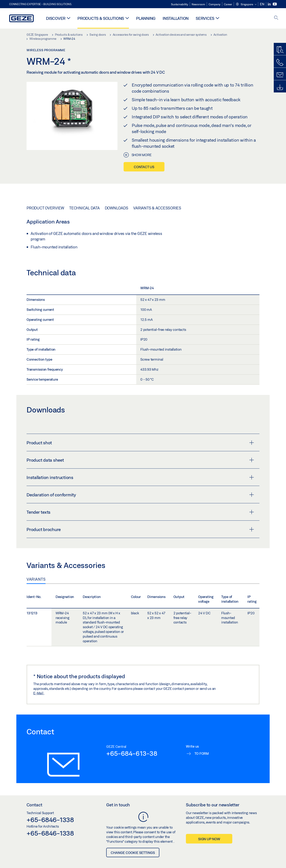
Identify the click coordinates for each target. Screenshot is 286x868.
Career (228, 4)
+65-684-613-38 (132, 753)
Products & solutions (101, 18)
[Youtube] (275, 4)
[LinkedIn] (270, 4)
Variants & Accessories (157, 208)
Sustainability (180, 4)
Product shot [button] (140, 443)
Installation (176, 18)
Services (205, 18)
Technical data (84, 208)
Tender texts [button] (140, 512)
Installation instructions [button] (140, 477)
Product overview (45, 208)
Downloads (117, 208)
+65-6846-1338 (50, 820)
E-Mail (39, 693)
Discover (56, 18)
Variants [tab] (36, 579)
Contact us (144, 167)
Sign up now (209, 839)
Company (214, 4)
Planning (146, 18)
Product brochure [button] (140, 529)
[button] (246, 4)
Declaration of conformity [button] (140, 495)
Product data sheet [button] (140, 460)
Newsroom (198, 4)
